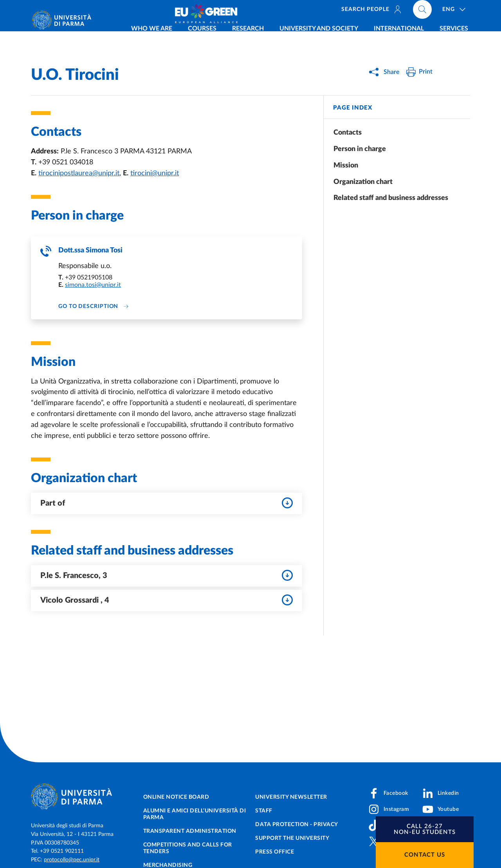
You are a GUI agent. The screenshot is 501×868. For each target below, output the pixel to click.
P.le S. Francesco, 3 (167, 576)
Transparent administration (190, 831)
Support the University (292, 838)
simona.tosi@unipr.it (93, 285)
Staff (264, 811)
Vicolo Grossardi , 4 (167, 601)
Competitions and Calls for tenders (188, 848)
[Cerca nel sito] (448, 12)
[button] (425, 829)
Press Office (275, 852)
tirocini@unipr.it (155, 173)
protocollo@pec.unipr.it (72, 860)
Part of (167, 504)
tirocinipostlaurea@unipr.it (79, 173)
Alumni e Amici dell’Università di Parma (195, 814)
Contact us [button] (425, 855)
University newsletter (291, 797)
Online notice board (176, 797)
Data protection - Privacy (297, 825)
